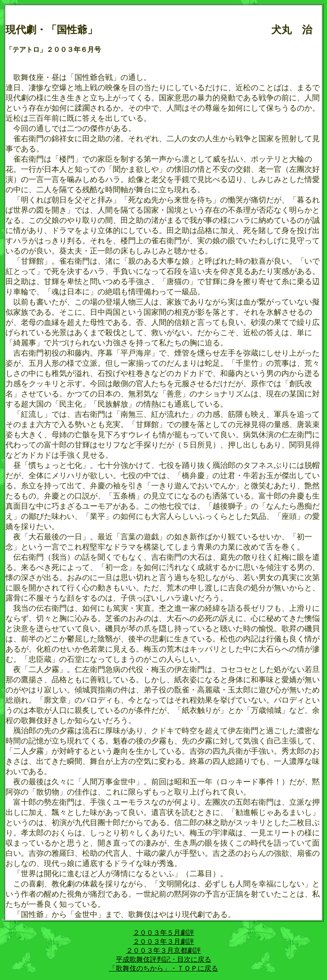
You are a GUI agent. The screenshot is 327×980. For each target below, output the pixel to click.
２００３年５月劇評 (163, 933)
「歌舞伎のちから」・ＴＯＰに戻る (163, 968)
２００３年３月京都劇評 (163, 950)
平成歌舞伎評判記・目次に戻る (163, 959)
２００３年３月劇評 (163, 942)
